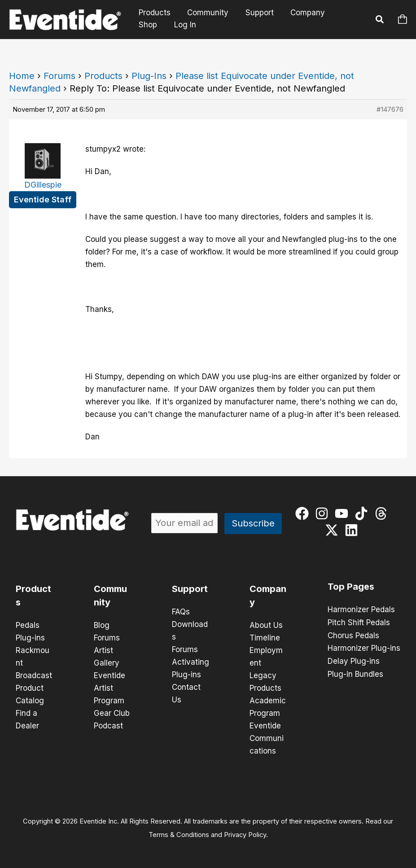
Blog (102, 625)
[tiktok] (363, 513)
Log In (150, 25)
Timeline (265, 638)
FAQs (181, 612)
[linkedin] (353, 530)
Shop (344, 13)
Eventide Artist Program (109, 688)
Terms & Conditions (179, 835)
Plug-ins (30, 638)
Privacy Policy (245, 835)
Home (22, 76)
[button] (380, 21)
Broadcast (34, 675)
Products (154, 13)
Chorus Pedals (353, 635)
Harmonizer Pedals (361, 609)
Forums (59, 76)
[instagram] (324, 513)
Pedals (28, 625)
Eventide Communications (267, 738)
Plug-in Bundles (355, 672)
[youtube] (344, 513)
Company (302, 13)
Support (256, 13)
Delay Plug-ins (354, 660)
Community (206, 13)
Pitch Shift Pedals (359, 622)
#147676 (390, 109)
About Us (266, 625)
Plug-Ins (149, 76)
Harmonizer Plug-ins (364, 647)
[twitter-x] (334, 530)
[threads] (383, 513)
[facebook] (304, 513)
